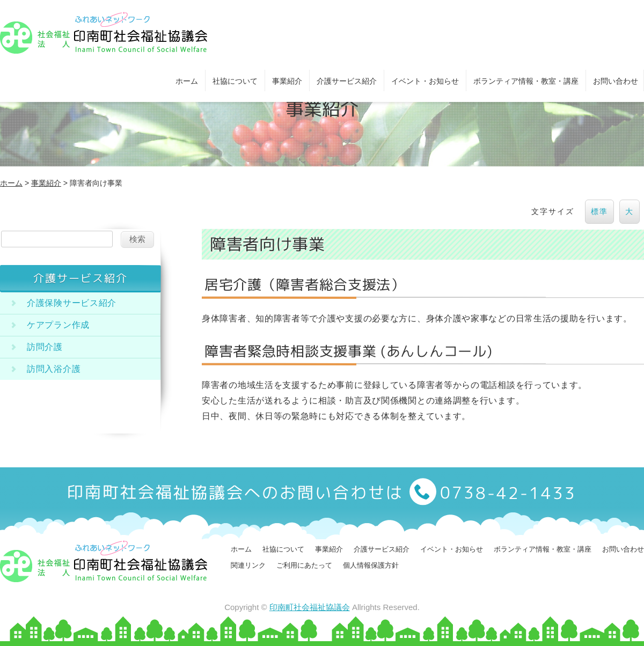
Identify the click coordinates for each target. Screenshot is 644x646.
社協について (235, 81)
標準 (599, 211)
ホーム (187, 81)
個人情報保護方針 (371, 565)
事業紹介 (287, 81)
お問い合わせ (616, 81)
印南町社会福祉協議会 (310, 607)
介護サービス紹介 (347, 81)
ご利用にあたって (304, 565)
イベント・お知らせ (425, 81)
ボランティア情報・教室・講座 (526, 81)
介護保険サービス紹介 (72, 303)
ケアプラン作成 (58, 325)
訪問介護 (45, 347)
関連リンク (248, 565)
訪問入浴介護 (54, 369)
